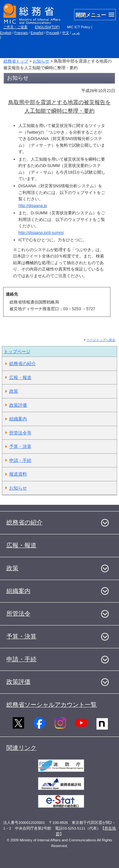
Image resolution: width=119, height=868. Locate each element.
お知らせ (41, 61)
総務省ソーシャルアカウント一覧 (52, 705)
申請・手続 (20, 460)
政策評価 (18, 405)
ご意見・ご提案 (15, 27)
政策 (14, 391)
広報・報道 (20, 377)
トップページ (17, 351)
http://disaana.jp (33, 206)
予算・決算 (20, 446)
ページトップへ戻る (101, 340)
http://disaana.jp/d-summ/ (41, 233)
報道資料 (18, 474)
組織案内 (18, 419)
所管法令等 (20, 433)
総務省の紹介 (23, 364)
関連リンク (21, 748)
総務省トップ (16, 61)
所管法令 (18, 614)
